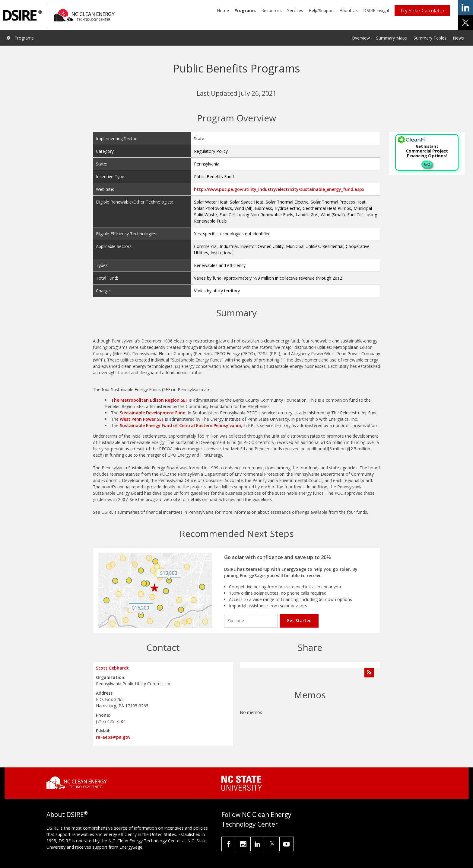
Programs (245, 10)
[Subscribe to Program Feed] (369, 673)
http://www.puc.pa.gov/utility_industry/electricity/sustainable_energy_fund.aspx (279, 189)
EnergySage (131, 847)
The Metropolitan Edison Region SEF (149, 400)
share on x (465, 23)
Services (295, 10)
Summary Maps (392, 38)
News (458, 38)
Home (223, 10)
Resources (271, 10)
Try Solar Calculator (422, 11)
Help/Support (321, 10)
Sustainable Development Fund (153, 413)
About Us (349, 10)
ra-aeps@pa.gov (113, 737)
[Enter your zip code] (251, 621)
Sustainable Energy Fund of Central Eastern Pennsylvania (180, 425)
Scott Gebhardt (112, 668)
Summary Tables (430, 38)
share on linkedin (465, 8)
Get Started (299, 620)
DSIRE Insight (376, 10)
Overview (361, 38)
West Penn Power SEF (142, 419)
